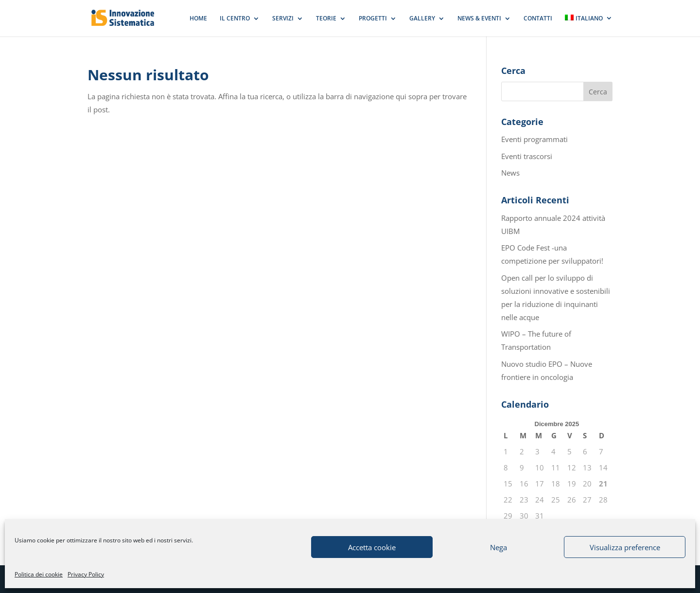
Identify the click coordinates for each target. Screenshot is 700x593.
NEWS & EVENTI (479, 19)
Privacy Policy (86, 574)
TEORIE (326, 19)
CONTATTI (538, 19)
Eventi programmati (534, 139)
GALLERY (422, 19)
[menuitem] (589, 26)
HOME (198, 19)
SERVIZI (283, 19)
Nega (499, 547)
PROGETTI (373, 19)
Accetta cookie (372, 547)
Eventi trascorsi (527, 156)
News (510, 173)
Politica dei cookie (39, 574)
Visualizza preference (625, 547)
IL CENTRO (235, 19)
